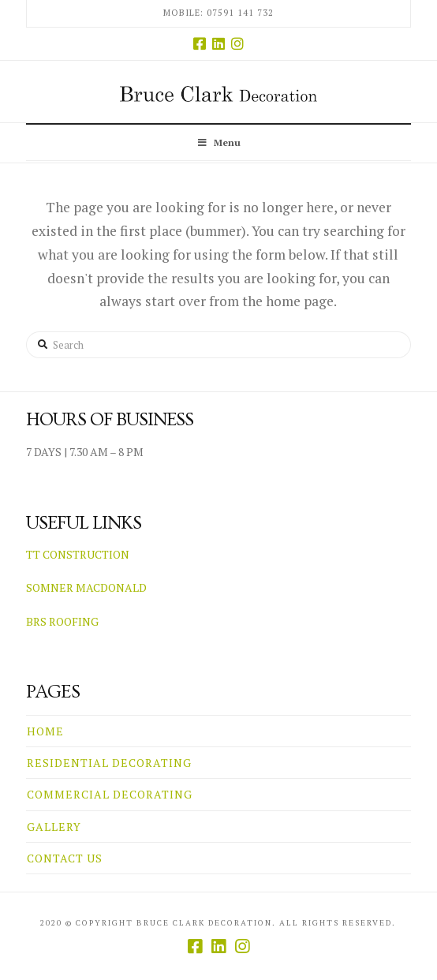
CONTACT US (65, 858)
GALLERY (54, 827)
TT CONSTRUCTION (78, 554)
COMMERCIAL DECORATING (110, 794)
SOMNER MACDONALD (86, 587)
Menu (219, 142)
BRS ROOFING (62, 621)
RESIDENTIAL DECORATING (109, 763)
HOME (45, 731)
